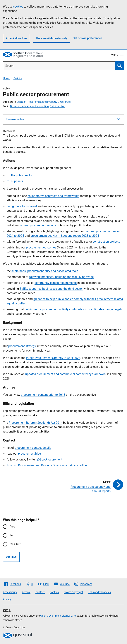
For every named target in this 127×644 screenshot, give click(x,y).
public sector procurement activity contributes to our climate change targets (74, 309)
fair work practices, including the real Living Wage (61, 277)
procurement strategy (22, 346)
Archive (26, 592)
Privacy (7, 599)
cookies (18, 7)
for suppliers (15, 181)
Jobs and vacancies (99, 592)
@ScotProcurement (50, 459)
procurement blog (30, 454)
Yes (13, 526)
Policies (18, 78)
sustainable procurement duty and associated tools (45, 271)
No (12, 535)
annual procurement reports (38, 225)
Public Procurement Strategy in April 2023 (53, 358)
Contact (40, 592)
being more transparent (22, 206)
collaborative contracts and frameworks (53, 196)
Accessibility (10, 592)
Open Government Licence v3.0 (58, 616)
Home (6, 78)
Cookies (54, 592)
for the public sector (20, 175)
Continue (11, 557)
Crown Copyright (73, 592)
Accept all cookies (17, 38)
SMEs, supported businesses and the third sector (51, 289)
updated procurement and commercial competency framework (66, 374)
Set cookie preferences (88, 38)
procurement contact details (33, 448)
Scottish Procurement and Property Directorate (44, 102)
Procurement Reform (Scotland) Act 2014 (36, 423)
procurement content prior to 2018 (43, 395)
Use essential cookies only (52, 38)
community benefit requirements (56, 283)
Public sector (57, 106)
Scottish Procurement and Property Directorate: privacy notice (47, 465)
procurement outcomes (41, 247)
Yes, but (15, 544)
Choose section (63, 119)
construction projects (106, 242)
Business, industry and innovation (29, 106)
